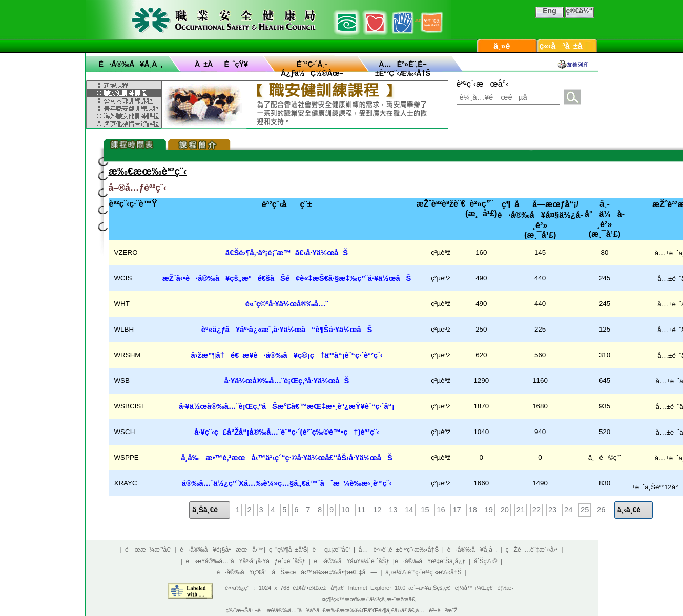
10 (345, 510)
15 (425, 510)
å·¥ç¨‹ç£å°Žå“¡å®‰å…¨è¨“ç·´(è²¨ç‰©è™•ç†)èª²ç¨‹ (287, 432)
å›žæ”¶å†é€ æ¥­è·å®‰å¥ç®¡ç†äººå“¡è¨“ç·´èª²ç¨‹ (287, 355)
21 (521, 510)
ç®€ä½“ (579, 11)
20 (505, 510)
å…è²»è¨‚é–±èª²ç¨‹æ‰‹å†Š (399, 550)
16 (441, 510)
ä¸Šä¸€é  (210, 510)
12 (377, 510)
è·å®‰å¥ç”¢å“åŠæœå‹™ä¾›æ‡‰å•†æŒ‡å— (296, 572)
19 (489, 510)
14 (409, 510)
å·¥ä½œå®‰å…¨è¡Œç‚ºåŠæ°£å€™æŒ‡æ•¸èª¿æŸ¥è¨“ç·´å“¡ (287, 406)
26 (601, 510)
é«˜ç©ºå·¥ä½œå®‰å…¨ (287, 304)
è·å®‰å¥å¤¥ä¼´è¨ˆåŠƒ (351, 561)
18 (472, 510)
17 (457, 510)
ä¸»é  (507, 46)
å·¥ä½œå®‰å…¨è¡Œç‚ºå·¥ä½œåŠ (287, 381)
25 (585, 510)
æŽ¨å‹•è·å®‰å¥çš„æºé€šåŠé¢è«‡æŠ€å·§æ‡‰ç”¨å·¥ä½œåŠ (287, 278)
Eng (549, 11)
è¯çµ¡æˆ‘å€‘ (332, 550)
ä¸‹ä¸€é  (634, 510)
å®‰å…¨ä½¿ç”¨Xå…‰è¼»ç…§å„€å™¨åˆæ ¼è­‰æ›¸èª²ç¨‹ (287, 483)
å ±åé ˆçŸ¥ (221, 64)
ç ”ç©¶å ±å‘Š (288, 550)
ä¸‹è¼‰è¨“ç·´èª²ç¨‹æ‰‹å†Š (423, 572)
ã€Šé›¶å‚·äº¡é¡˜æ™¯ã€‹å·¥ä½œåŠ (287, 253)
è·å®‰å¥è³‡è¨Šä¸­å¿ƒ (430, 561)
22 (536, 510)
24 (568, 510)
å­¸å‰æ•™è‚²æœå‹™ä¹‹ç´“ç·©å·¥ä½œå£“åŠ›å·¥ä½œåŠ (286, 458)
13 (393, 510)
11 (361, 510)
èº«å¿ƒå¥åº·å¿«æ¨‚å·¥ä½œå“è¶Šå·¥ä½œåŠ (287, 330)
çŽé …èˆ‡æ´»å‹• (532, 550)
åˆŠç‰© (486, 561)
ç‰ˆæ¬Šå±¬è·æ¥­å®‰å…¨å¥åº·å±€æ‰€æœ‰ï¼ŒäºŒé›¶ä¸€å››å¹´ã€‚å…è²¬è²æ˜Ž (342, 610)
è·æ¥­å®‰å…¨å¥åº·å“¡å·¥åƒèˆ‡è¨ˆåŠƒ (246, 561)
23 (552, 510)
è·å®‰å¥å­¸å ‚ (131, 64)
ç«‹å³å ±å (567, 46)
